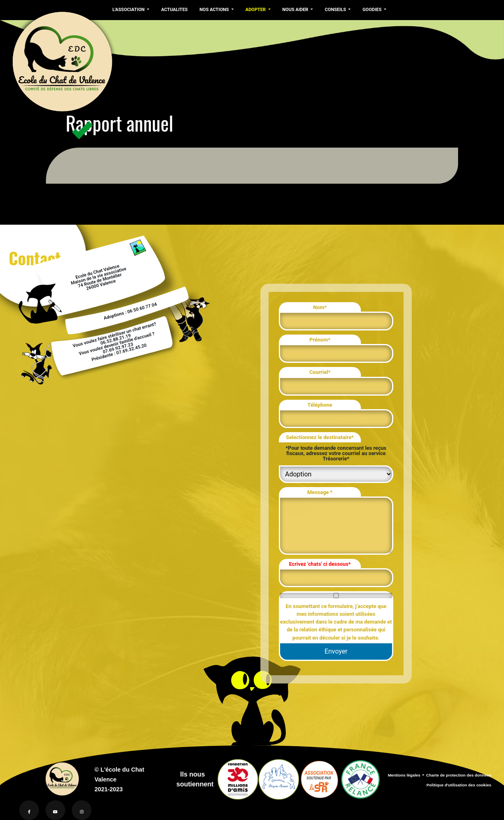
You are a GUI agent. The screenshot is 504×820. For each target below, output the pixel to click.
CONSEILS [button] (332, 10)
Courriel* (320, 372)
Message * (320, 492)
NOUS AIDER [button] (292, 10)
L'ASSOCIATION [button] (129, 10)
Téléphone (320, 405)
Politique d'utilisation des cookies (459, 785)
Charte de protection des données (459, 775)
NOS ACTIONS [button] (213, 10)
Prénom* (320, 340)
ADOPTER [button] (254, 10)
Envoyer (336, 651)
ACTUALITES (173, 10)
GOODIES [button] (368, 10)
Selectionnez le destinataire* (320, 437)
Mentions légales (404, 775)
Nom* (320, 307)
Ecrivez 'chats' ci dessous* (320, 564)
